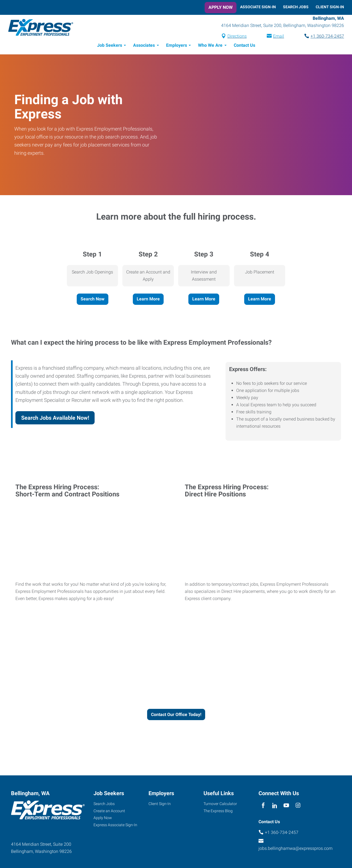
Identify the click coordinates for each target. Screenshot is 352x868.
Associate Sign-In (258, 7)
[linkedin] (275, 807)
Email (279, 37)
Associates (144, 46)
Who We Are (210, 46)
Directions (237, 37)
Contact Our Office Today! (176, 715)
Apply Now (221, 7)
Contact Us (244, 46)
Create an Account (109, 812)
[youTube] (286, 807)
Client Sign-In (330, 7)
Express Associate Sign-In (115, 826)
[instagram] (298, 807)
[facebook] (263, 807)
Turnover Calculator (220, 805)
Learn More (148, 300)
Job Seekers (110, 46)
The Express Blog (218, 812)
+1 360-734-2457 (327, 37)
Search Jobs (296, 7)
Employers (177, 46)
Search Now (93, 300)
